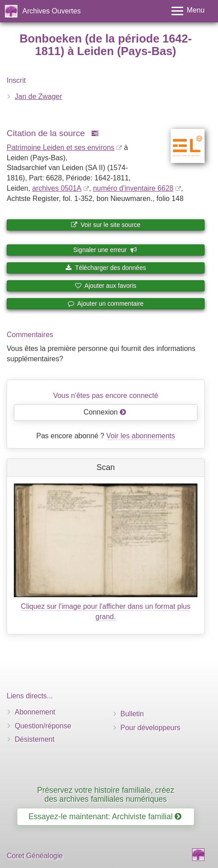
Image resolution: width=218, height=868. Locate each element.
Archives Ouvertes (52, 11)
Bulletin (132, 714)
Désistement (35, 739)
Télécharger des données (105, 268)
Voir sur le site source (106, 225)
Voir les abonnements (141, 436)
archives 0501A (57, 188)
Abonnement (35, 712)
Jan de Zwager (38, 96)
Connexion (105, 412)
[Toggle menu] (188, 11)
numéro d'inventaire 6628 (133, 188)
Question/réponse (43, 726)
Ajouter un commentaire (106, 304)
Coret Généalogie (35, 856)
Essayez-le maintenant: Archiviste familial (105, 817)
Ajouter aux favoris (106, 286)
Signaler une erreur (105, 250)
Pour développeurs (151, 728)
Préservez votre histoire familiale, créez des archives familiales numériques (106, 794)
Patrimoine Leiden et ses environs (61, 148)
